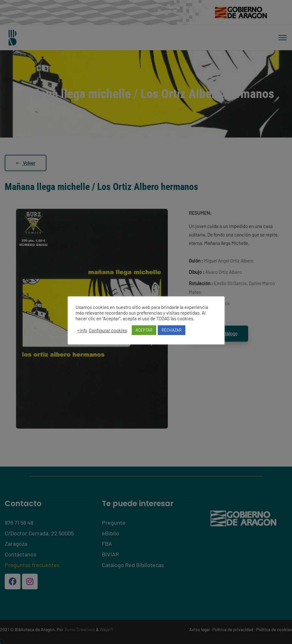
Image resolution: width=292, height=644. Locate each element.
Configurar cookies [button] (108, 330)
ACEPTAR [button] (144, 330)
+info (82, 330)
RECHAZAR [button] (172, 330)
